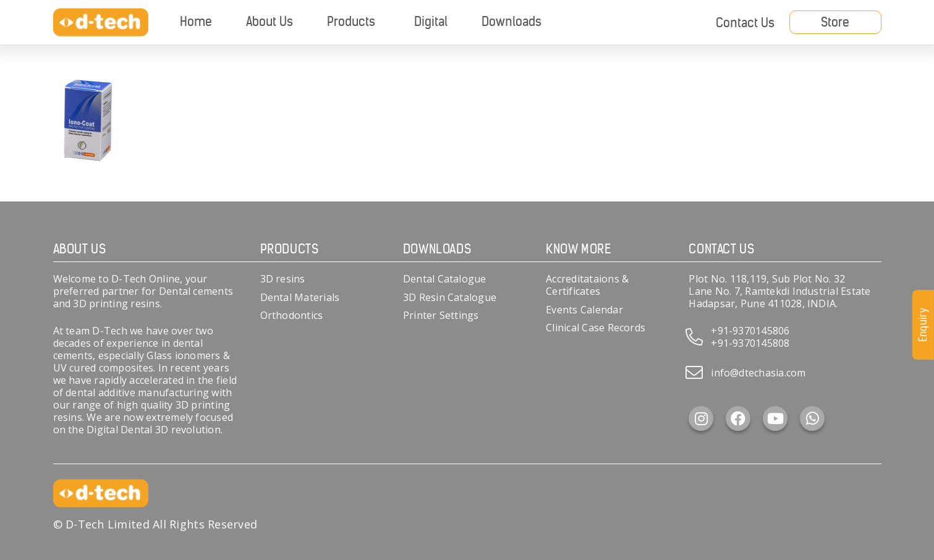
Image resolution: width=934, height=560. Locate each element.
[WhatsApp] (812, 418)
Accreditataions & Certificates (587, 285)
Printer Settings (441, 315)
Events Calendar (584, 310)
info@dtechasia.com (758, 373)
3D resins (283, 279)
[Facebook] (738, 418)
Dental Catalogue (445, 279)
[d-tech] (101, 23)
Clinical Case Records (596, 328)
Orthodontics (292, 315)
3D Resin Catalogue (450, 297)
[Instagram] (701, 418)
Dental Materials (300, 297)
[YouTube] (775, 418)
